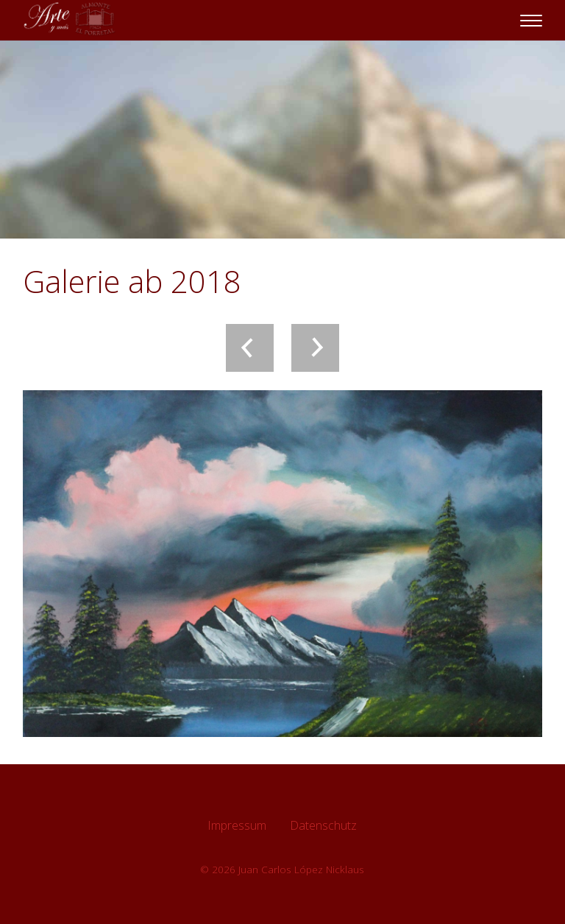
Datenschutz (323, 825)
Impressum (237, 825)
